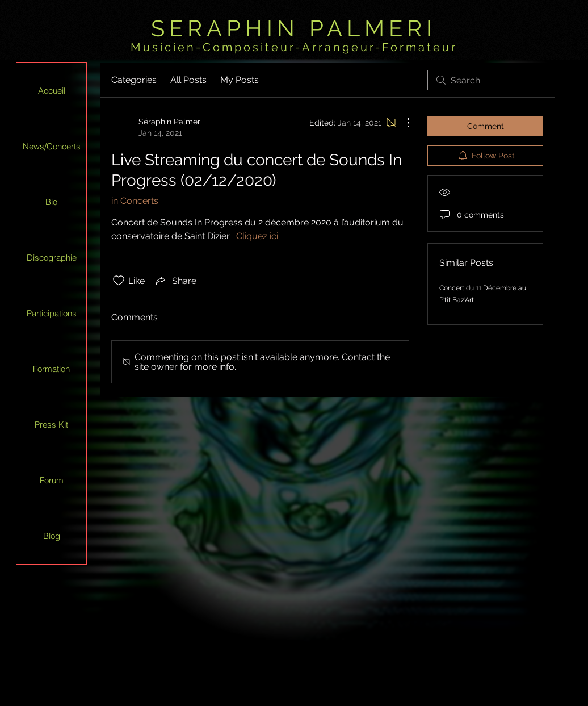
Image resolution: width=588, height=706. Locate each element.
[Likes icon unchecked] (119, 281)
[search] (485, 80)
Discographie (52, 258)
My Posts (240, 80)
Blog (52, 536)
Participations (52, 313)
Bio (51, 202)
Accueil (52, 91)
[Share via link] (175, 281)
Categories (134, 80)
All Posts (188, 80)
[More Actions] (402, 123)
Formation (51, 369)
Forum (52, 480)
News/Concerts (52, 146)
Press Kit (51, 425)
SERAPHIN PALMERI (294, 28)
